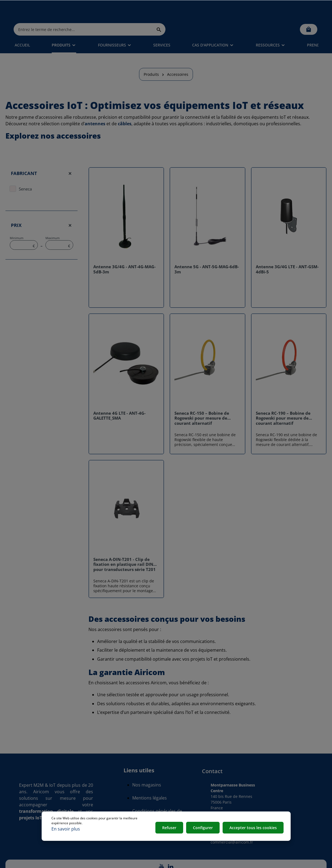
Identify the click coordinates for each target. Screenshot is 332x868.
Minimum (24, 228)
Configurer (204, 828)
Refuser (171, 828)
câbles (125, 108)
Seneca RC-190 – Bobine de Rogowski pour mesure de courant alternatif (283, 403)
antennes (95, 108)
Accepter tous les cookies (254, 828)
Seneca (25, 174)
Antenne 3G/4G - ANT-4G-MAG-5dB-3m (124, 254)
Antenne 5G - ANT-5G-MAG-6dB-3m (207, 254)
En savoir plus (66, 829)
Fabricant (41, 158)
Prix (41, 210)
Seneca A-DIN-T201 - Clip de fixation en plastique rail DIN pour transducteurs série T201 (124, 549)
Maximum (59, 228)
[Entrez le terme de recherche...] (160, 11)
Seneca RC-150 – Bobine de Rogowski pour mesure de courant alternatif (202, 403)
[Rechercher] (236, 11)
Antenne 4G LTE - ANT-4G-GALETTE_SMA (119, 401)
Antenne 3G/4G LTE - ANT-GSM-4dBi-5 (287, 254)
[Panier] (309, 11)
